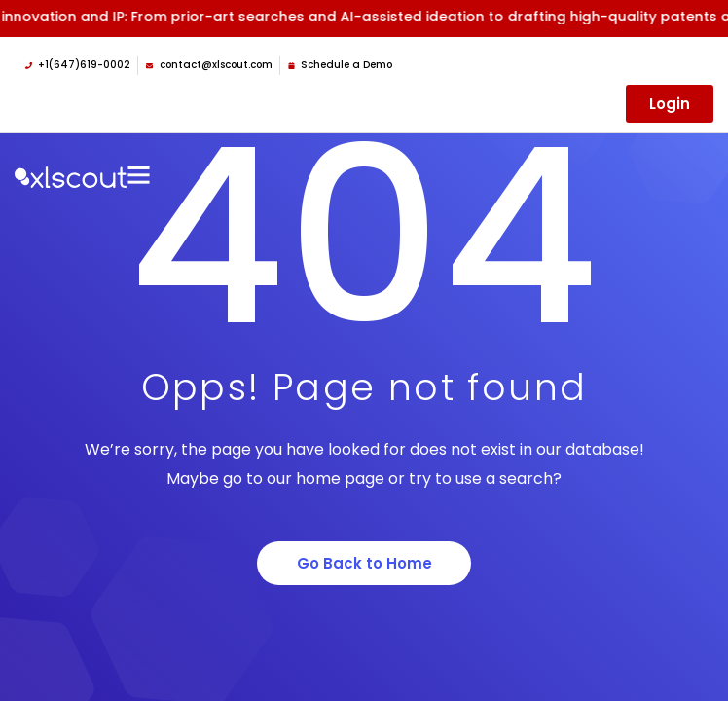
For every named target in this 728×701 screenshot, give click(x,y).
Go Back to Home (364, 563)
